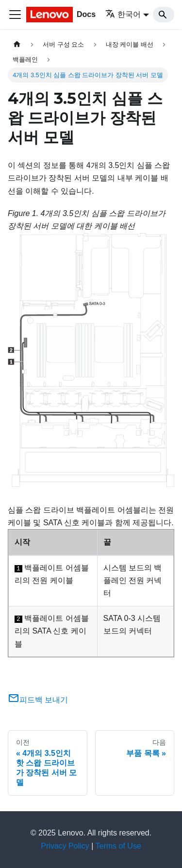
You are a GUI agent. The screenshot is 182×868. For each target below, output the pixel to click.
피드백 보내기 (38, 700)
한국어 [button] (123, 14)
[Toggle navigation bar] (15, 15)
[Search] (164, 15)
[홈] (17, 44)
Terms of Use (118, 846)
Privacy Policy (65, 846)
